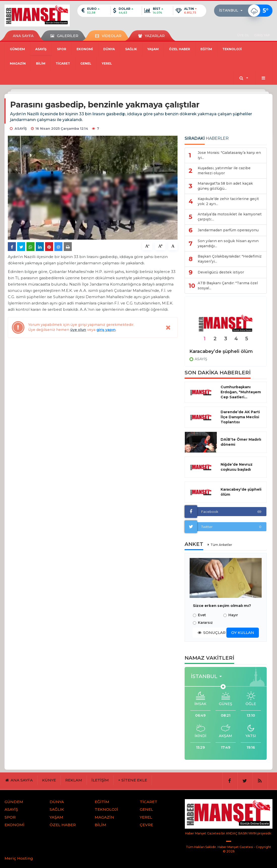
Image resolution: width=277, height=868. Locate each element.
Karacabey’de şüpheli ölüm (221, 351)
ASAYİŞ (41, 49)
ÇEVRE (146, 825)
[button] (232, 11)
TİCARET (63, 63)
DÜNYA (109, 49)
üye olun (78, 330)
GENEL (86, 63)
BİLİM (41, 63)
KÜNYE (49, 780)
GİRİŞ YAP (262, 35)
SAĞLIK (131, 49)
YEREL (107, 63)
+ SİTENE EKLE (133, 780)
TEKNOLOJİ (232, 49)
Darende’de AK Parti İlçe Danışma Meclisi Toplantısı (240, 417)
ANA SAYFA (23, 36)
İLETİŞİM (100, 780)
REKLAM (74, 780)
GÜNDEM (17, 49)
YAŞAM (153, 49)
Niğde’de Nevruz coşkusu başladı (237, 467)
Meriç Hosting (19, 858)
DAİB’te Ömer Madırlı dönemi (241, 442)
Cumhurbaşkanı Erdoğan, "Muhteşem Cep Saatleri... (241, 392)
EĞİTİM (206, 49)
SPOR (62, 49)
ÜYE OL (243, 35)
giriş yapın (106, 330)
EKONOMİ (85, 49)
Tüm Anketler (221, 545)
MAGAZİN (18, 63)
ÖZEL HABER (180, 49)
